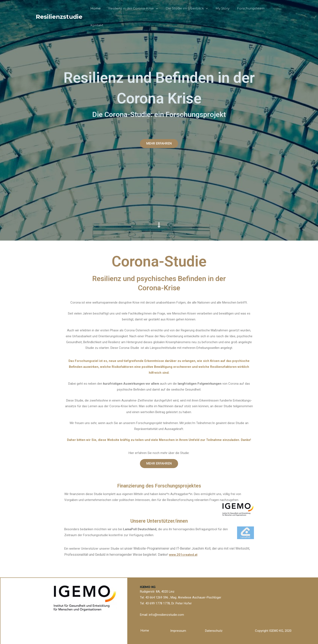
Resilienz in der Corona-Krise (133, 8)
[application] (156, 8)
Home (97, 8)
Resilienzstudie (59, 8)
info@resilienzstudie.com (166, 615)
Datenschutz (214, 631)
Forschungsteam (246, 8)
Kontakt (273, 8)
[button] (159, 144)
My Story (219, 8)
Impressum (178, 631)
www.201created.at (183, 555)
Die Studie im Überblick (185, 8)
